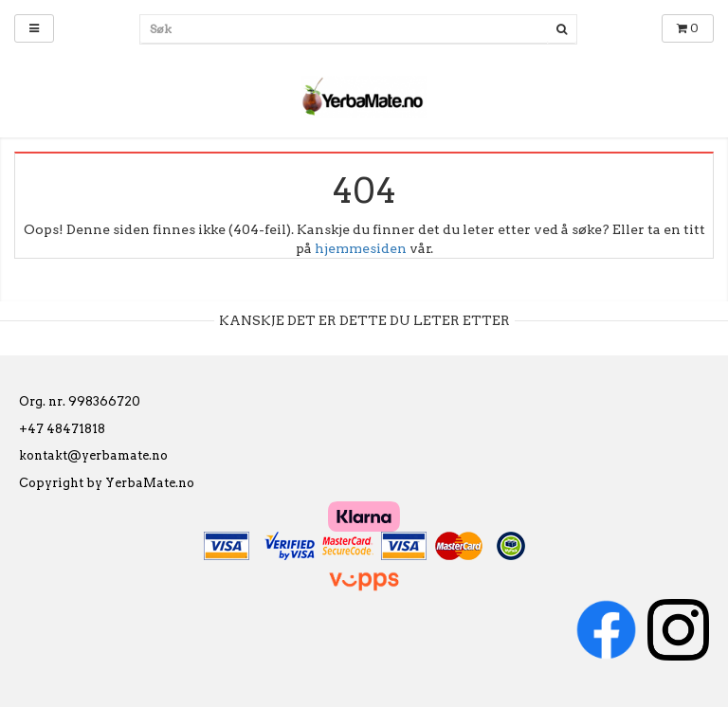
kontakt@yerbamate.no (93, 455)
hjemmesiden (361, 248)
